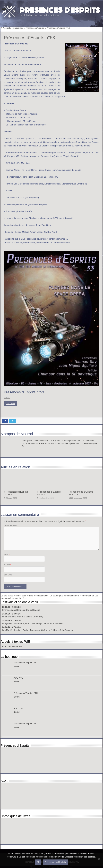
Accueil (5, 28)
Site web (8, 575)
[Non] (99, 859)
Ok (38, 862)
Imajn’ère (6, 617)
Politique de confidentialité (55, 862)
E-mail (8, 565)
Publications (18, 28)
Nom (7, 554)
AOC (5, 646)
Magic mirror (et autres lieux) (51, 623)
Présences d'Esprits (35, 28)
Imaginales (7, 623)
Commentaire (11, 525)
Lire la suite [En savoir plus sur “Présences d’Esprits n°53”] (10, 404)
